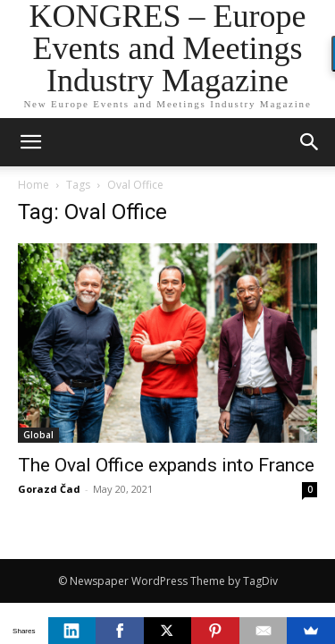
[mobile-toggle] (30, 142)
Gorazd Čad (49, 489)
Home (33, 185)
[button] (310, 142)
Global (38, 435)
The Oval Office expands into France (166, 465)
